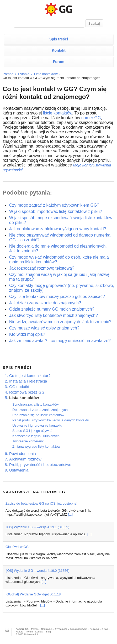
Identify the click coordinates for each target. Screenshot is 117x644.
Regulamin (47, 629)
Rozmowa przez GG (27, 392)
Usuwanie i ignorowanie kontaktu (37, 425)
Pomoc (8, 74)
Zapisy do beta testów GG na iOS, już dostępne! (41, 503)
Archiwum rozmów (25, 459)
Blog (48, 632)
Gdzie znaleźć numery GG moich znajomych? (52, 309)
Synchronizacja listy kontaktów (35, 404)
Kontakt (58, 50)
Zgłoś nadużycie (78, 629)
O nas (105, 629)
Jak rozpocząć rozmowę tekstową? (42, 268)
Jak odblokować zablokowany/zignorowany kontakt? (58, 229)
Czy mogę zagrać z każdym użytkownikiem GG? (54, 205)
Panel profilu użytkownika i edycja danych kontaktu (51, 420)
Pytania (24, 74)
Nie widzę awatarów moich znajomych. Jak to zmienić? (60, 322)
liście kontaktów (58, 113)
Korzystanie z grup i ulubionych (36, 436)
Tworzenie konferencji (29, 441)
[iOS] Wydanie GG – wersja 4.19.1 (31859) (37, 527)
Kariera (20, 632)
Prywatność (61, 629)
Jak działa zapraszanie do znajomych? (45, 303)
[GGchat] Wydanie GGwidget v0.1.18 (33, 594)
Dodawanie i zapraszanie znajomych (40, 410)
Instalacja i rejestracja (28, 381)
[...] (70, 514)
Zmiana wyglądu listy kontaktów (36, 446)
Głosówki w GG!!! (18, 547)
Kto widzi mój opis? (27, 334)
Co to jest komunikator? (30, 376)
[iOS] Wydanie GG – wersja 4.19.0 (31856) (37, 571)
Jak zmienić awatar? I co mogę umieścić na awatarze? (60, 341)
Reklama (94, 629)
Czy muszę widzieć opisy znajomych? (44, 328)
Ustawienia (19, 470)
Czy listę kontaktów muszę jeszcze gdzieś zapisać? (57, 297)
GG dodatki (19, 387)
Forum (59, 62)
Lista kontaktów (46, 74)
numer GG (91, 118)
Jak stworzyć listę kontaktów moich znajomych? (54, 315)
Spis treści (59, 39)
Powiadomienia (23, 454)
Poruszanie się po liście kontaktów (38, 415)
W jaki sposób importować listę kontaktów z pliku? (56, 211)
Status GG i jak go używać (32, 431)
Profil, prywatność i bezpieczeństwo (40, 465)
